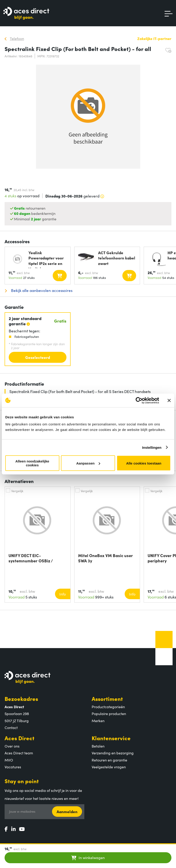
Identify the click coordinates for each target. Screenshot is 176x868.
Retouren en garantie (109, 760)
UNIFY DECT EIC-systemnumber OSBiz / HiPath (31, 558)
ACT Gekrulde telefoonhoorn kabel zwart (117, 258)
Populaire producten (109, 713)
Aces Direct (19, 738)
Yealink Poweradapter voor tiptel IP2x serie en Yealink (46, 259)
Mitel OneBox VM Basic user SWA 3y (106, 558)
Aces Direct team (19, 753)
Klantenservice (111, 738)
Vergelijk (17, 491)
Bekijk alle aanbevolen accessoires (41, 290)
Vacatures (13, 767)
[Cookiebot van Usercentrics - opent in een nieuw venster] (139, 400)
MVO (9, 760)
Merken (98, 721)
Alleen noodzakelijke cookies (32, 463)
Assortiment (107, 698)
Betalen (98, 746)
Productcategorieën (108, 707)
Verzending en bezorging (113, 753)
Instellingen (152, 447)
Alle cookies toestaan (144, 463)
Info (63, 594)
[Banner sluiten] (169, 400)
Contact (11, 727)
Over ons (12, 746)
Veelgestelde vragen (109, 767)
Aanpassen (88, 463)
